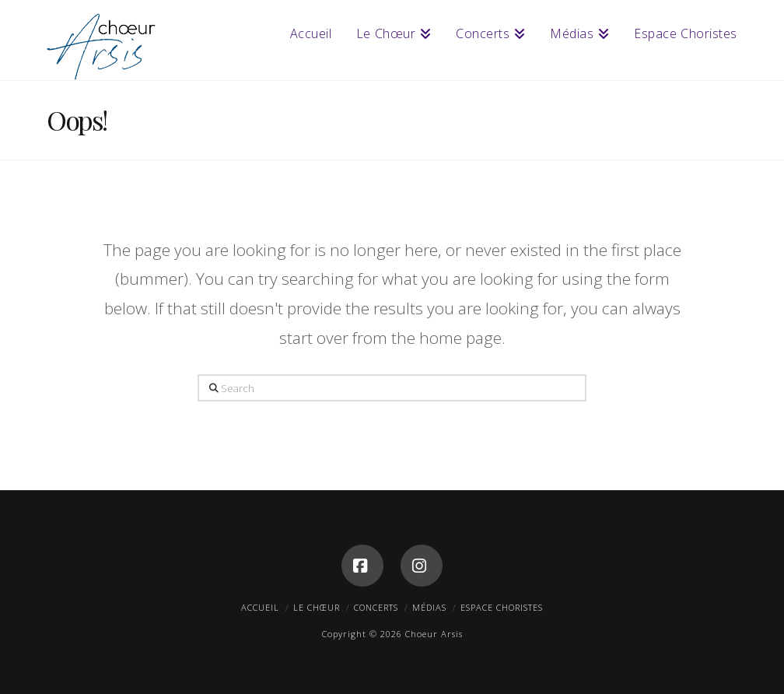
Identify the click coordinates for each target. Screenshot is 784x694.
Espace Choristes (502, 607)
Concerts (376, 607)
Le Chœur (317, 607)
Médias (429, 607)
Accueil (260, 607)
